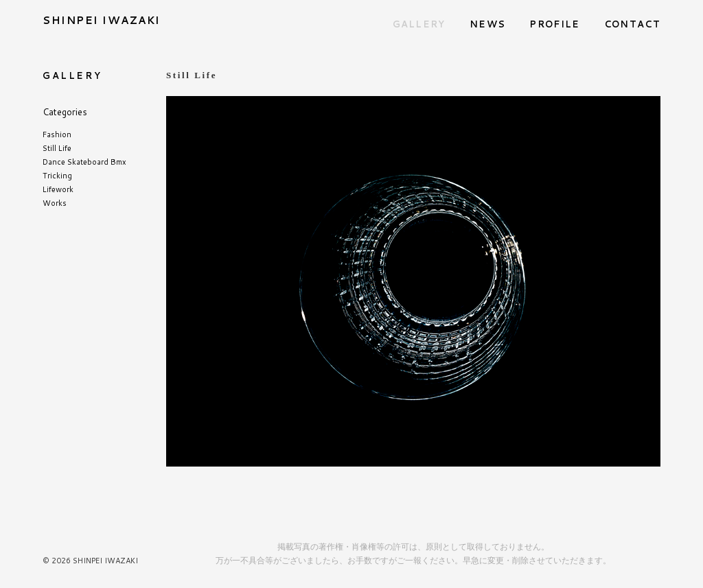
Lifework (58, 189)
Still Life (57, 148)
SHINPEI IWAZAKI (102, 20)
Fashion (57, 134)
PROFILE (554, 24)
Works (55, 203)
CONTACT (632, 24)
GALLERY (419, 24)
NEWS (487, 24)
